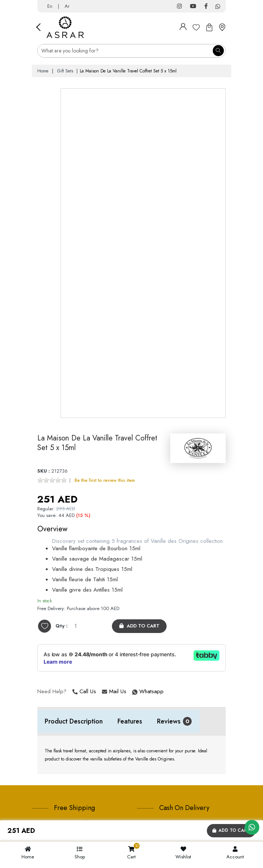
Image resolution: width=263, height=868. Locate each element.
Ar (67, 6)
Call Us (84, 692)
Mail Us (114, 692)
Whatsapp (133, 692)
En (50, 6)
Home (43, 71)
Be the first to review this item (105, 480)
